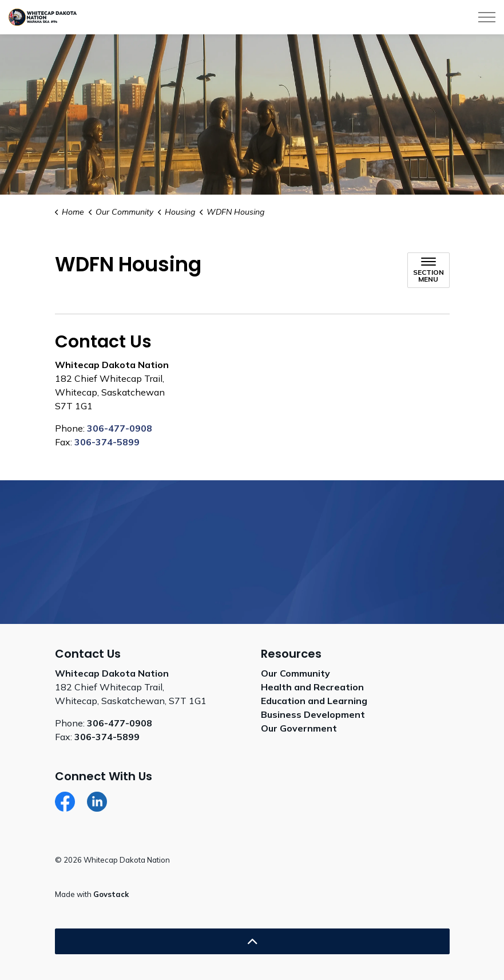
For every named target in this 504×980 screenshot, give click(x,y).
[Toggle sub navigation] (428, 270)
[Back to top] (252, 941)
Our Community (295, 673)
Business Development (313, 714)
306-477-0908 (120, 428)
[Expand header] (487, 17)
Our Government (299, 728)
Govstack (111, 894)
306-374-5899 (107, 442)
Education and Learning (314, 701)
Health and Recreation (312, 687)
